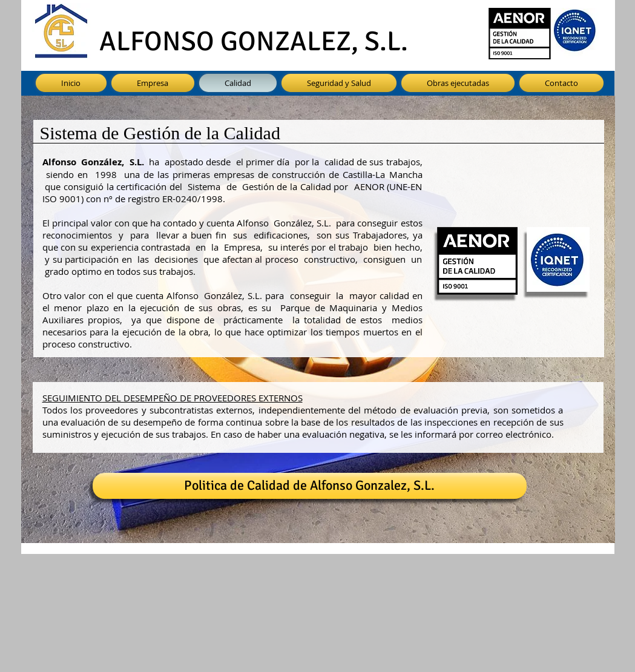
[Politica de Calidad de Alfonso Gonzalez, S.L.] (310, 486)
